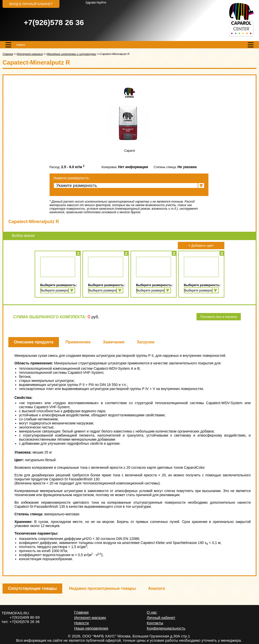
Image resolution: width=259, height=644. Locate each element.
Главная (8, 54)
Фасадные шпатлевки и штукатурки (72, 54)
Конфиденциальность (166, 628)
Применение (78, 342)
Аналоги (157, 588)
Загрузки (146, 342)
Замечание (114, 342)
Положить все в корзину (219, 317)
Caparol (129, 151)
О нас (152, 612)
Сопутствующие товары (32, 588)
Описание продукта (34, 342)
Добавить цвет (201, 246)
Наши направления (91, 628)
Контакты (155, 623)
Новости (81, 623)
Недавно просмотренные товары (102, 588)
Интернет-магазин (30, 54)
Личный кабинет (161, 618)
